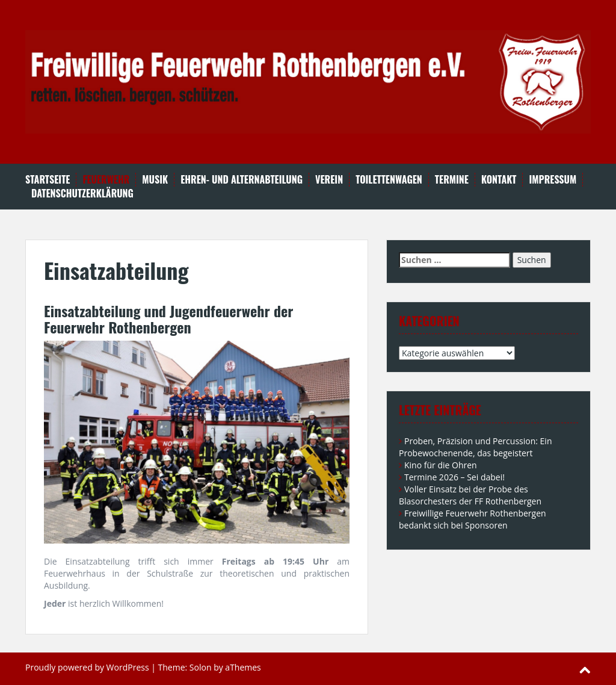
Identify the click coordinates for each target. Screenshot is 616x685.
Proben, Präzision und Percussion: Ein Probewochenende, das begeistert (475, 447)
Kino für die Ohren (441, 465)
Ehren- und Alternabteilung (242, 180)
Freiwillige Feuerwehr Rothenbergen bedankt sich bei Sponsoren (473, 519)
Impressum (553, 180)
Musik (155, 180)
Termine (452, 180)
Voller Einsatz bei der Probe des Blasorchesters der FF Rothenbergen (470, 495)
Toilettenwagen (389, 180)
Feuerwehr (106, 180)
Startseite (48, 180)
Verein (329, 180)
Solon (201, 667)
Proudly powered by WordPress (87, 667)
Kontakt (499, 180)
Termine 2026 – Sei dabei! (454, 477)
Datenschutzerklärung (82, 194)
